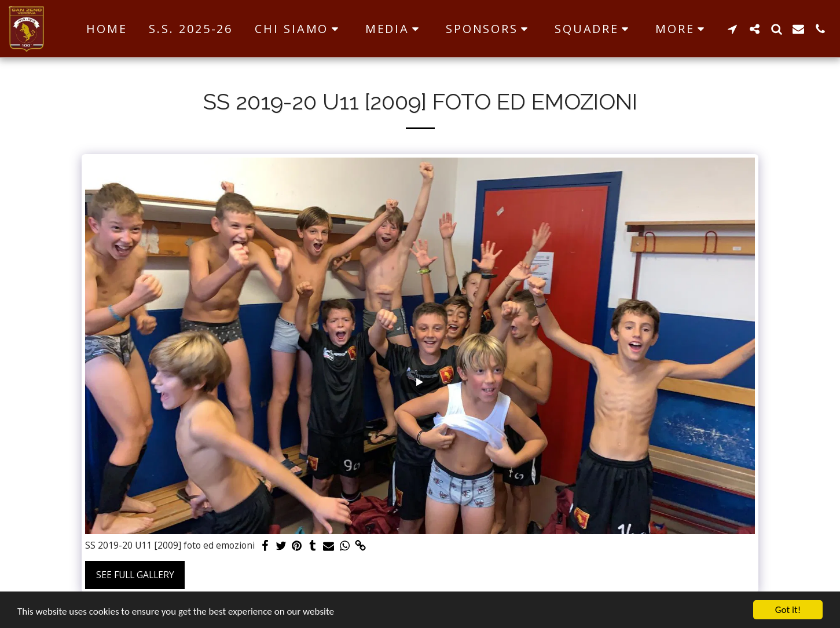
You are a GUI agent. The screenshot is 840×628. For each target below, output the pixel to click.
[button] (299, 29)
